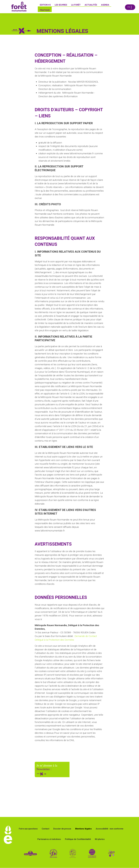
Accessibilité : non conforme (110, 829)
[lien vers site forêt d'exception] (63, 853)
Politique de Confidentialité (78, 839)
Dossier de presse (62, 829)
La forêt (76, 5)
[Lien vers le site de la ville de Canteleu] (112, 853)
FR (129, 7)
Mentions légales (83, 829)
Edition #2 (45, 5)
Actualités (91, 5)
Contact (45, 829)
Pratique (45, 10)
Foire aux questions (28, 829)
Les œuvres (61, 5)
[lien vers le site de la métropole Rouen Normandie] (92, 853)
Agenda (105, 5)
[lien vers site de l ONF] (30, 853)
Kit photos (100, 839)
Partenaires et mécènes (49, 839)
